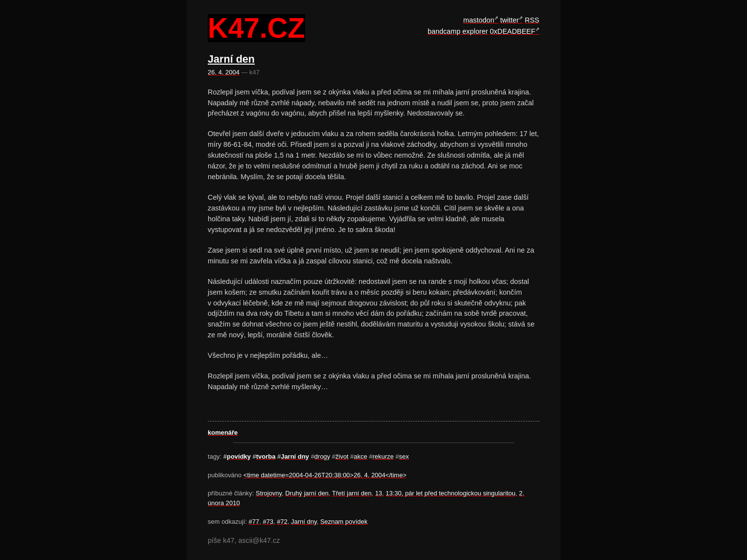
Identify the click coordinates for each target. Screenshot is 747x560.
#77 (254, 522)
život (342, 456)
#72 (282, 522)
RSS (532, 20)
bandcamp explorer (458, 31)
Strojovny (269, 493)
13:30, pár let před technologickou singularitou (450, 493)
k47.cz (256, 28)
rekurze (383, 456)
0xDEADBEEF (513, 31)
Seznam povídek (344, 522)
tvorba (266, 456)
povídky (239, 456)
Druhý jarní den (307, 493)
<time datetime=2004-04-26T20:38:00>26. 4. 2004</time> (325, 475)
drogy (322, 456)
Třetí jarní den (352, 493)
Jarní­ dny (295, 456)
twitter (509, 20)
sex (404, 456)
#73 (268, 522)
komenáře (223, 432)
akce (360, 456)
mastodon (479, 20)
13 (379, 493)
